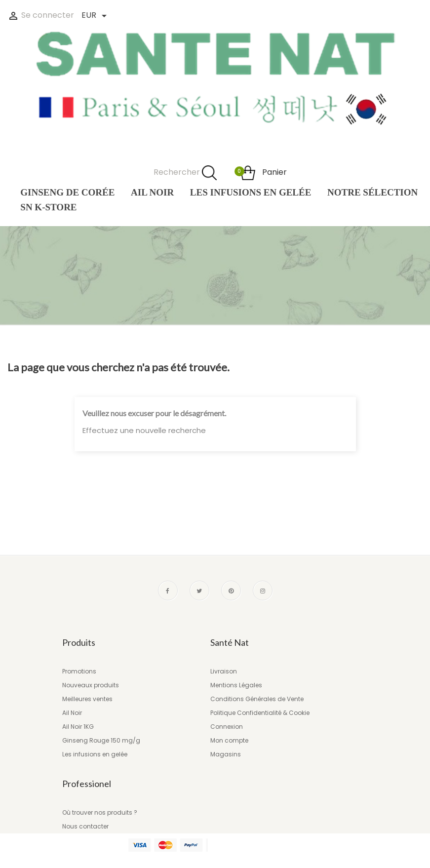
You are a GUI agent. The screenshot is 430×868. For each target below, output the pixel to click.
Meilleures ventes (87, 699)
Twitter (199, 591)
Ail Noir (72, 713)
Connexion (227, 727)
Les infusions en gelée (95, 754)
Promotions (79, 671)
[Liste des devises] (94, 16)
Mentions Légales (236, 685)
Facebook (168, 591)
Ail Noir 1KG (78, 727)
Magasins (226, 754)
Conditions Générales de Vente (257, 699)
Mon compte (229, 740)
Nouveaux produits (91, 685)
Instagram (263, 591)
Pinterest (231, 591)
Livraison (224, 671)
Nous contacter (85, 826)
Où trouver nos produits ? (100, 812)
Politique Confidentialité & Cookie (260, 713)
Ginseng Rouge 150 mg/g (101, 740)
